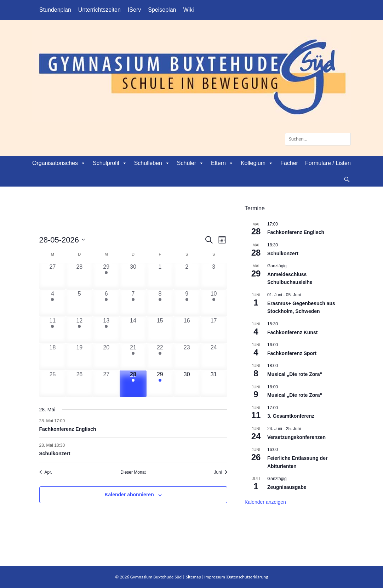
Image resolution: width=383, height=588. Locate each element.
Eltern (222, 163)
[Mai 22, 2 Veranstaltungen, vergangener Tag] (160, 357)
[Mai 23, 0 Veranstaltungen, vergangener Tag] (187, 357)
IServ (134, 10)
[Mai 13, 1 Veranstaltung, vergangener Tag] (106, 330)
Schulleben (152, 163)
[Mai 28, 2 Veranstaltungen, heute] (133, 384)
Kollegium (257, 163)
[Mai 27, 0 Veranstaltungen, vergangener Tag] (106, 384)
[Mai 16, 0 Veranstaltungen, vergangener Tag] (187, 330)
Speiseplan (162, 10)
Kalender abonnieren (129, 495)
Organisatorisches (59, 163)
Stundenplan (55, 10)
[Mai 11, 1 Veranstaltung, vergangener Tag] (53, 330)
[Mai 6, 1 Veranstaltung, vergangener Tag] (106, 303)
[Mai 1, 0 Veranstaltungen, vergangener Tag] (160, 276)
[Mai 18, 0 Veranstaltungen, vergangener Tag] (53, 357)
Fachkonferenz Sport (292, 353)
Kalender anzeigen (265, 502)
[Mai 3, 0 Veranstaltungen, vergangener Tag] (214, 276)
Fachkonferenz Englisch (68, 429)
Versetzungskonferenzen (296, 437)
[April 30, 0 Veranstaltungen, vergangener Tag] (133, 276)
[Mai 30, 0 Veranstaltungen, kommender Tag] (187, 384)
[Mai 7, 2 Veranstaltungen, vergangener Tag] (133, 303)
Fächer (289, 163)
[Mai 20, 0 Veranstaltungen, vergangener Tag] (106, 357)
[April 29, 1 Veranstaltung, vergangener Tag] (106, 276)
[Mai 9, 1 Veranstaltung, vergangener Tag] (187, 303)
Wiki (188, 10)
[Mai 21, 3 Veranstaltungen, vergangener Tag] (133, 357)
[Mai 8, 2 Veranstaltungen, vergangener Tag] (160, 303)
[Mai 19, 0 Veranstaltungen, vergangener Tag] (79, 357)
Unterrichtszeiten (99, 10)
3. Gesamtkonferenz (291, 416)
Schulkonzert (55, 453)
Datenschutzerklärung (248, 577)
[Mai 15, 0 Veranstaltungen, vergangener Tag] (160, 330)
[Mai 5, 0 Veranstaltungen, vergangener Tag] (79, 303)
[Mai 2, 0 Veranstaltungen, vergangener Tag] (187, 276)
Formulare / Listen (328, 163)
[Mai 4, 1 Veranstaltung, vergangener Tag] (53, 303)
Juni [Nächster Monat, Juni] (220, 472)
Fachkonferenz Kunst (292, 332)
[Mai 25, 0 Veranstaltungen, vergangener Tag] (53, 384)
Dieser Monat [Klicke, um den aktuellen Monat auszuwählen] (133, 472)
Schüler (190, 163)
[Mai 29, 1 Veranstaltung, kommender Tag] (160, 384)
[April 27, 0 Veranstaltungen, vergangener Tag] (53, 276)
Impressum (215, 577)
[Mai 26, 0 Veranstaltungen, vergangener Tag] (79, 384)
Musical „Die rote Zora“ (295, 374)
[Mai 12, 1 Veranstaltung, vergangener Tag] (79, 330)
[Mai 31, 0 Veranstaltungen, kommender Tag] (214, 384)
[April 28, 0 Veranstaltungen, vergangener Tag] (79, 276)
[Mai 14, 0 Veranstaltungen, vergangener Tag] (133, 330)
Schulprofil (110, 163)
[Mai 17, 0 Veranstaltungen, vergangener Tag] (214, 330)
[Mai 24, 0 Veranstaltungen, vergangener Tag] (214, 357)
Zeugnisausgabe (287, 487)
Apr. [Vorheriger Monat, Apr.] (46, 472)
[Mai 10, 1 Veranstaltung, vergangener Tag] (214, 303)
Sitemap (193, 577)
